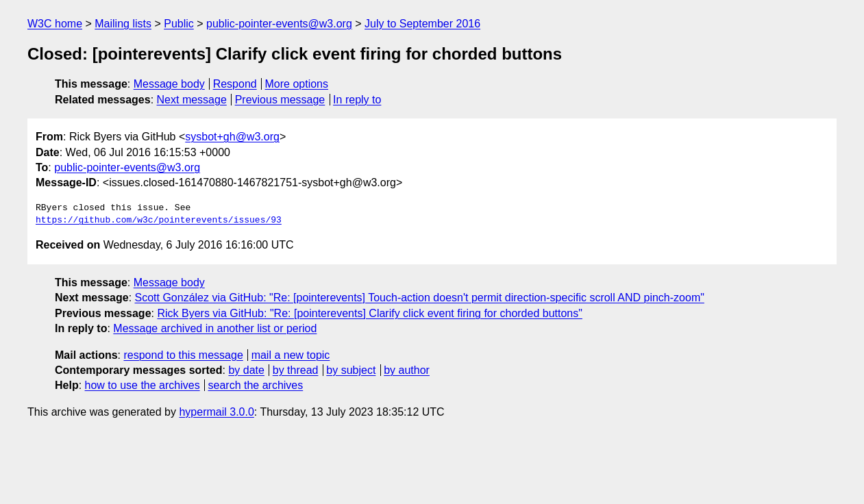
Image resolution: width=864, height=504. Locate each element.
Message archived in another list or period (215, 328)
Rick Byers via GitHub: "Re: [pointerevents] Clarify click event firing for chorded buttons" (370, 313)
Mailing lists (123, 24)
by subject (351, 370)
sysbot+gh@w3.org (232, 137)
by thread (296, 370)
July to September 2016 (422, 24)
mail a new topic (291, 355)
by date (246, 370)
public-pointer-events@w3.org (279, 24)
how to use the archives (143, 385)
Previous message (280, 100)
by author (407, 370)
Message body (169, 84)
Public (179, 24)
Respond (235, 84)
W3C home (55, 24)
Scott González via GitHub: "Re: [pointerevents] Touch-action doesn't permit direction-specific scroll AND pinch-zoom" (420, 298)
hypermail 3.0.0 (216, 412)
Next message (192, 100)
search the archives (256, 385)
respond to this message (183, 355)
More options (297, 84)
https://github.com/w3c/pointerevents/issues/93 (159, 220)
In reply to (357, 100)
